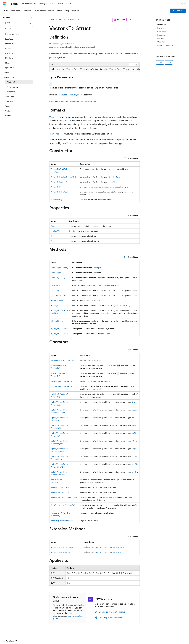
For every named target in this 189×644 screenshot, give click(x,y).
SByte (134, 441)
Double (135, 410)
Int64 (134, 433)
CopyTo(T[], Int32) (58, 278)
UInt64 (134, 472)
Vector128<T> (119, 547)
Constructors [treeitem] (13, 87)
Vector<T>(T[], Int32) (59, 192)
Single (134, 449)
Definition (162, 25)
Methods (161, 38)
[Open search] (177, 4)
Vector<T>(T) (56, 187)
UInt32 (134, 464)
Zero (52, 241)
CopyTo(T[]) (55, 285)
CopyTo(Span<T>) (58, 273)
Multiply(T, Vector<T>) (60, 487)
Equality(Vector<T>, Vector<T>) (63, 386)
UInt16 (134, 456)
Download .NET (178, 11)
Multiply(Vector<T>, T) (60, 492)
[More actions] (137, 20)
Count (53, 226)
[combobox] (18, 23)
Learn (52, 20)
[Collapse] (32, 18)
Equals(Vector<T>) (58, 295)
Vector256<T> (119, 552)
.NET (60, 20)
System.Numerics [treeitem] (12, 34)
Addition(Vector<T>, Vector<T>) (64, 360)
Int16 (134, 418)
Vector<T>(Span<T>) (59, 182)
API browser (71, 20)
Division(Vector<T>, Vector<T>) (63, 381)
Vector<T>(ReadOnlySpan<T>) (63, 177)
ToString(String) (57, 321)
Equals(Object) (56, 290)
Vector (75, 101)
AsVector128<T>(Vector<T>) (62, 547)
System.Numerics (67, 44)
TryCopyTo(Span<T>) (59, 334)
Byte (133, 402)
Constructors (163, 31)
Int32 (134, 425)
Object (64, 95)
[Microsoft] (5, 4)
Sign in (183, 3)
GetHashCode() (57, 300)
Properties (161, 35)
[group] (94, 69)
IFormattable (91, 101)
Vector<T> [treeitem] (12, 82)
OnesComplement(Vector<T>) (63, 505)
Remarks (161, 28)
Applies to (161, 49)
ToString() (54, 305)
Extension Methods (165, 45)
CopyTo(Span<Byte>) (59, 268)
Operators (161, 42)
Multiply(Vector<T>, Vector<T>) (64, 497)
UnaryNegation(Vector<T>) (62, 521)
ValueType (75, 95)
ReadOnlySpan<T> (116, 177)
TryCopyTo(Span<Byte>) (60, 329)
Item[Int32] (55, 231)
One (52, 236)
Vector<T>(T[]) (56, 200)
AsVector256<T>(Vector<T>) (62, 552)
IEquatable (66, 101)
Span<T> (112, 182)
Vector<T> (54, 117)
